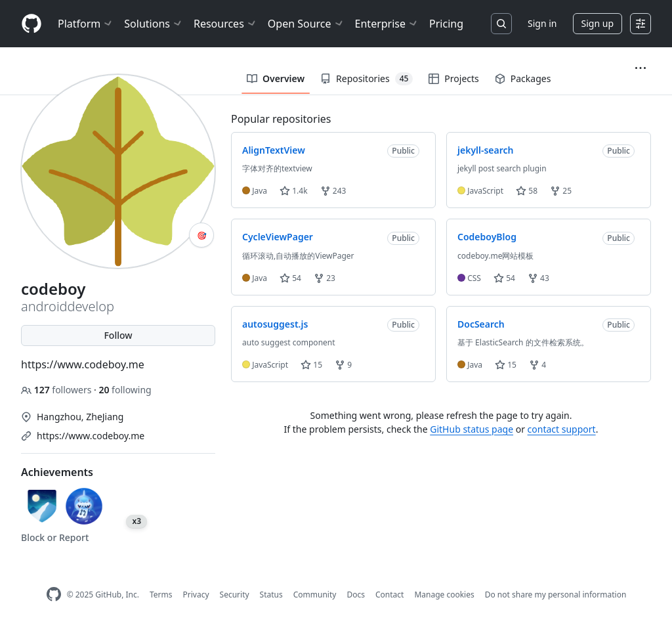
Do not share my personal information (556, 595)
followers (57, 390)
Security (235, 595)
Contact (389, 595)
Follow (118, 335)
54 (290, 278)
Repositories (367, 79)
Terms (161, 595)
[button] (640, 68)
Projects (453, 78)
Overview (276, 78)
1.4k (293, 191)
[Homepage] (31, 24)
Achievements (57, 472)
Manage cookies (444, 595)
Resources (225, 24)
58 (527, 191)
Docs (356, 595)
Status (271, 595)
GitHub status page (472, 429)
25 (561, 191)
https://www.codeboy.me (91, 436)
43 (538, 278)
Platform (86, 24)
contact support (562, 429)
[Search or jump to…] (501, 24)
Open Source (306, 24)
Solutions (154, 24)
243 (333, 191)
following (125, 390)
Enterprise (387, 24)
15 (311, 365)
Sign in (542, 23)
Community (315, 595)
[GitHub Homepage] (54, 595)
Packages (523, 78)
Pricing (446, 24)
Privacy (196, 595)
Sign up (598, 23)
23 (325, 278)
